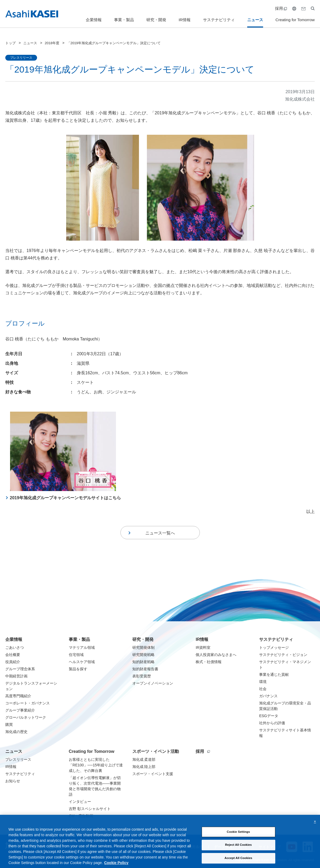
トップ (10, 43)
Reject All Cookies (238, 852)
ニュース (255, 20)
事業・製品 (124, 20)
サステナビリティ (219, 20)
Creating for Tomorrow (295, 20)
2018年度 (52, 43)
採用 (281, 8)
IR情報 (185, 20)
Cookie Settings (238, 839)
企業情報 (94, 20)
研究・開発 (156, 20)
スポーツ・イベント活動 (156, 751)
